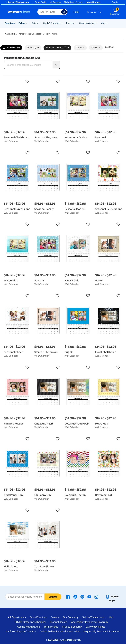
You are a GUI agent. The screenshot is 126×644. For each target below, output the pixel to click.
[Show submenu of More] (107, 23)
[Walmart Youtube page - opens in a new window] (89, 597)
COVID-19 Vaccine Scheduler (30, 622)
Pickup (22, 23)
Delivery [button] (33, 48)
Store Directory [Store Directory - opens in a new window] (38, 617)
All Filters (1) (11, 48)
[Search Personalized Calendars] (28, 65)
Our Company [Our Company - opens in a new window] (71, 617)
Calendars (10, 34)
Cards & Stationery (52, 23)
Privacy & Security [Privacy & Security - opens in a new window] (72, 627)
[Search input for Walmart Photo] (49, 12)
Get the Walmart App (29, 627)
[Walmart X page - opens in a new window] (75, 597)
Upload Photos (93, 2)
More (103, 23)
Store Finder (41, 2)
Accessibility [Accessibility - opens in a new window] (78, 622)
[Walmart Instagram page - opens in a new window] (96, 597)
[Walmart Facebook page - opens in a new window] (68, 597)
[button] (18, 81)
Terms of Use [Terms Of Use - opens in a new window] (51, 627)
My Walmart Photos (73, 2)
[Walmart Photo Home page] (19, 12)
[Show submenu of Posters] (75, 23)
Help (76, 12)
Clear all (110, 47)
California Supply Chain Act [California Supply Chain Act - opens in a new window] (21, 631)
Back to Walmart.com (17, 2)
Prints (35, 23)
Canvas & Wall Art (87, 23)
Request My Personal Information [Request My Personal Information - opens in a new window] (102, 631)
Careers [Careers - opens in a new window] (55, 617)
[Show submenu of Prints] (39, 23)
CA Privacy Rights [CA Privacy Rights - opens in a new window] (95, 627)
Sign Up (53, 597)
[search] (56, 65)
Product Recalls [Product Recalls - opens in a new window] (59, 622)
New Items (10, 23)
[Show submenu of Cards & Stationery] (62, 23)
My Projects (55, 2)
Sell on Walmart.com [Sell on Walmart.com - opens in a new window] (94, 617)
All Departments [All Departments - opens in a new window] (17, 617)
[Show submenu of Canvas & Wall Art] (97, 23)
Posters (70, 23)
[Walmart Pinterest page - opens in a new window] (82, 597)
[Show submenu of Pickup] (27, 23)
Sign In (115, 2)
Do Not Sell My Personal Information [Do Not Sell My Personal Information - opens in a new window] (60, 631)
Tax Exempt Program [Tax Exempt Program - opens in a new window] (96, 622)
